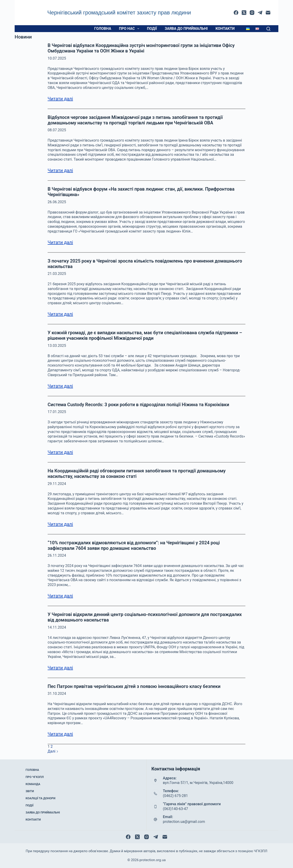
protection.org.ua (152, 860)
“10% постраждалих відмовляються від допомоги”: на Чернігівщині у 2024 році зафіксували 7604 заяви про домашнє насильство (134, 545)
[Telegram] (260, 13)
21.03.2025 (57, 274)
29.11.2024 (57, 484)
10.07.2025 (57, 58)
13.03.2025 (57, 346)
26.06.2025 (57, 202)
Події (152, 29)
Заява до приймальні (186, 29)
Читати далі (60, 99)
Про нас (130, 29)
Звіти (30, 791)
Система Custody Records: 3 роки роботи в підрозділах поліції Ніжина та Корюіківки (138, 405)
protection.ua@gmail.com (184, 822)
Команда (33, 786)
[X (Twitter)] (244, 13)
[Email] (268, 13)
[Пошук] (268, 29)
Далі (53, 751)
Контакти (225, 29)
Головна (103, 29)
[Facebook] (236, 13)
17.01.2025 (57, 412)
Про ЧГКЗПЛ (35, 779)
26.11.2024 (57, 555)
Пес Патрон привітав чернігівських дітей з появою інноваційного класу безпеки (134, 686)
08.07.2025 (57, 130)
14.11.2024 (57, 627)
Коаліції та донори (40, 798)
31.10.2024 (57, 694)
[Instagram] (252, 13)
